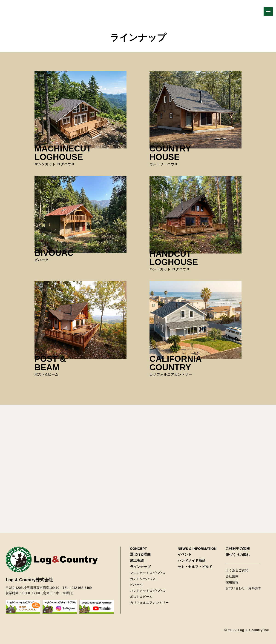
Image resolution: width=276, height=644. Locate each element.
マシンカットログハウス (148, 573)
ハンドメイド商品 (192, 560)
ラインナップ (140, 567)
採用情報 (232, 582)
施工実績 (137, 560)
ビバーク (136, 585)
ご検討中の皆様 (238, 549)
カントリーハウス (143, 579)
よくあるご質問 (237, 570)
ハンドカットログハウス (148, 591)
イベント (185, 554)
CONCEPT (138, 549)
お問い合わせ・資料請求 (243, 588)
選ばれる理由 (140, 554)
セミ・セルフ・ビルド (195, 567)
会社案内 (232, 576)
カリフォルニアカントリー (149, 603)
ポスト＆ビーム (141, 597)
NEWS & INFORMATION (197, 549)
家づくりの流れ (238, 555)
